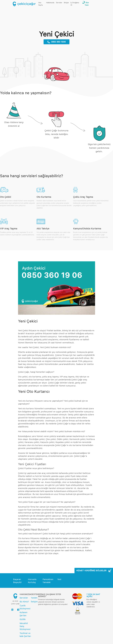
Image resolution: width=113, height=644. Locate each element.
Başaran (17, 579)
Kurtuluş (32, 582)
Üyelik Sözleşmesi (25, 607)
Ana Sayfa (42, 4)
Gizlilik (23, 619)
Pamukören (48, 579)
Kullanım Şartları (23, 614)
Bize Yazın (87, 4)
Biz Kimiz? (24, 602)
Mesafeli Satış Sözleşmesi (25, 626)
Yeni (59, 579)
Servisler (59, 3)
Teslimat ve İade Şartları (25, 635)
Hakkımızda (50, 3)
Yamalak (47, 582)
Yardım (34, 598)
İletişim (66, 3)
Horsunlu (32, 579)
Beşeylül (17, 582)
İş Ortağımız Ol (75, 4)
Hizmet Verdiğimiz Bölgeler (94, 571)
